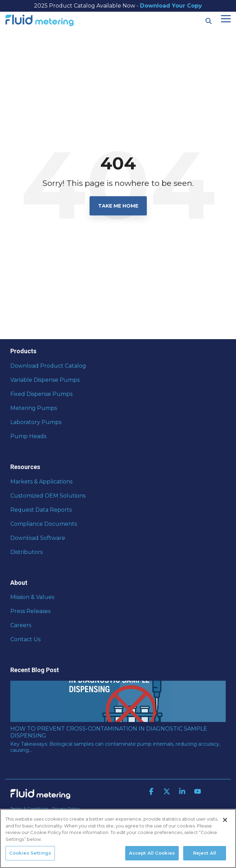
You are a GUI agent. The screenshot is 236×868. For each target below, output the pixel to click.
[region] (118, 838)
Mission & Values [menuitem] (32, 597)
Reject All (205, 853)
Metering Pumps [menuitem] (34, 408)
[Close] (225, 820)
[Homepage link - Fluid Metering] (40, 797)
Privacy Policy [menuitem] (66, 808)
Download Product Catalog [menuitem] (48, 366)
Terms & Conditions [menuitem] (29, 808)
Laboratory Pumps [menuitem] (36, 422)
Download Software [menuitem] (38, 538)
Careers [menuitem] (21, 625)
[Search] (209, 21)
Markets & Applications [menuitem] (41, 482)
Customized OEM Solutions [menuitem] (48, 496)
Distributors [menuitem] (26, 552)
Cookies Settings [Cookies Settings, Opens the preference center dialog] (30, 853)
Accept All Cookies (152, 853)
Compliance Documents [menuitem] (44, 524)
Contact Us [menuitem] (25, 639)
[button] (226, 18)
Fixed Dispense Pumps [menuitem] (41, 394)
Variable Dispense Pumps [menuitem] (45, 380)
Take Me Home (118, 206)
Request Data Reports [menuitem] (41, 510)
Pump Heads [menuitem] (28, 436)
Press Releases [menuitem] (30, 611)
